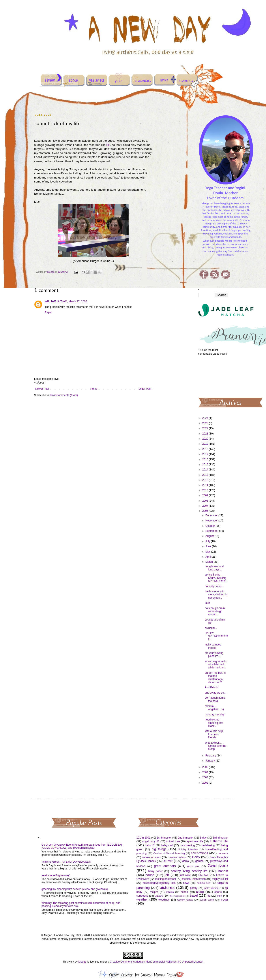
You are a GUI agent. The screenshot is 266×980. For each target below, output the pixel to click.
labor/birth (204, 875)
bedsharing (208, 845)
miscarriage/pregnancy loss (159, 883)
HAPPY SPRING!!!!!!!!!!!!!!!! (216, 636)
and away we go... (215, 693)
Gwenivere (218, 866)
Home (94, 389)
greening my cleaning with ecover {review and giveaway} (75, 889)
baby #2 (150, 845)
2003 (206, 777)
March (209, 562)
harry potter (155, 871)
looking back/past (166, 879)
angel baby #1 (151, 841)
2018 (206, 449)
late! (207, 603)
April (208, 557)
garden (199, 861)
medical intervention (194, 879)
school (185, 892)
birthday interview (188, 849)
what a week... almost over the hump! (215, 746)
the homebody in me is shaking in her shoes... (216, 595)
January (210, 761)
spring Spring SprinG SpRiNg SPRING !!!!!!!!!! (215, 578)
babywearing (187, 845)
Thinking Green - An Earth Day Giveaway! (66, 862)
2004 (206, 772)
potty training (212, 888)
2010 (206, 490)
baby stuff (167, 845)
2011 (206, 485)
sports (218, 892)
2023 (206, 423)
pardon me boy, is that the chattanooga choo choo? (215, 678)
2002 (206, 783)
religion (170, 892)
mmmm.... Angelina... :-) (214, 708)
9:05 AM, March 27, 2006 (72, 301)
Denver (168, 861)
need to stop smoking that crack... (214, 723)
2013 (206, 475)
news (186, 883)
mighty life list (220, 879)
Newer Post (42, 389)
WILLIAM (50, 301)
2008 (206, 501)
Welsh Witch (207, 900)
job (167, 875)
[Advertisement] (213, 376)
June (209, 546)
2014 (206, 470)
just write (185, 875)
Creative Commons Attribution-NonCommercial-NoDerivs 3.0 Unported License (156, 962)
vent (220, 896)
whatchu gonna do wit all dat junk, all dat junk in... (215, 665)
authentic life (219, 841)
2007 (206, 506)
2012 (206, 480)
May (208, 552)
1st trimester (164, 838)
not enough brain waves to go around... (215, 611)
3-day (203, 838)
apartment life (195, 841)
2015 (206, 465)
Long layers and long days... (214, 568)
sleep (200, 892)
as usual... (211, 628)
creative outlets (177, 857)
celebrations (200, 853)
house (150, 875)
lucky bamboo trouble (213, 646)
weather (142, 899)
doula (185, 861)
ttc (209, 896)
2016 (206, 459)
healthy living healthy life (189, 871)
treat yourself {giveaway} (56, 875)
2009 (206, 495)
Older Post (145, 389)
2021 (206, 434)
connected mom (152, 857)
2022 (206, 428)
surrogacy (142, 896)
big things (159, 849)
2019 (206, 444)
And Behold (212, 687)
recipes (154, 892)
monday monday (214, 715)
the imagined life (178, 896)
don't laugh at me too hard (215, 699)
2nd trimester (186, 838)
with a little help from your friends (214, 734)
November (212, 521)
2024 (206, 418)
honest (223, 871)
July (208, 541)
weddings (164, 900)
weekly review (185, 900)
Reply (48, 312)
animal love (173, 841)
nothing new (204, 883)
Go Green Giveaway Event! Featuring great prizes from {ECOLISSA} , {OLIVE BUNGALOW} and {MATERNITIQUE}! (82, 846)
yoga (224, 899)
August (210, 536)
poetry (194, 888)
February (211, 756)
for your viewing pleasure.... (214, 655)
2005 (206, 767)
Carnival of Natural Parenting (169, 853)
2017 (206, 454)
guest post (194, 866)
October (210, 526)
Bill (108, 145)
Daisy (196, 857)
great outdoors (165, 866)
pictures (167, 887)
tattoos (159, 896)
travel (194, 895)
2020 (206, 439)
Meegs (82, 962)
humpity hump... (214, 586)
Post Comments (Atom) (64, 395)
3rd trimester (220, 838)
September (212, 531)
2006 (206, 511)
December (212, 515)
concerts (223, 853)
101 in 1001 (144, 838)
